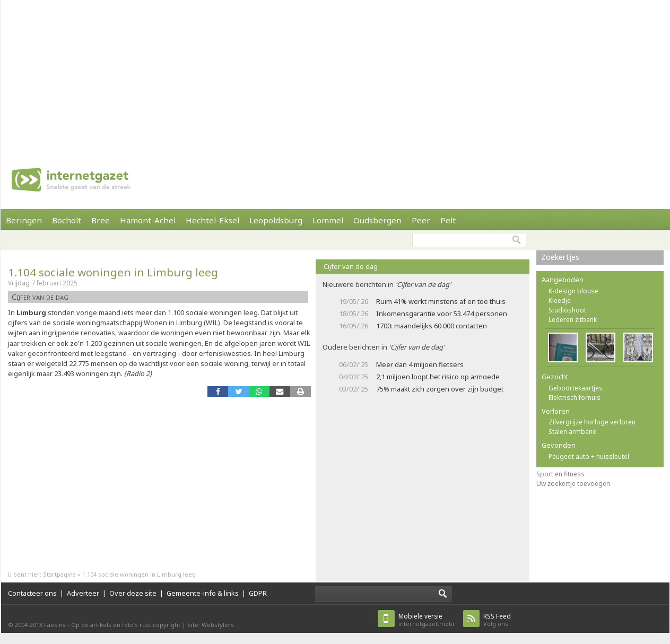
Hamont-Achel (148, 220)
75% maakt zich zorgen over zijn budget (440, 389)
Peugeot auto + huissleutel (589, 456)
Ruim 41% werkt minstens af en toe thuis (441, 301)
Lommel (328, 220)
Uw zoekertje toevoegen (573, 484)
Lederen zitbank (573, 320)
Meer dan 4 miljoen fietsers (420, 364)
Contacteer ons (32, 593)
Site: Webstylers (211, 625)
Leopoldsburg (276, 220)
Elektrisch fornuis (575, 398)
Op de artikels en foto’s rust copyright (126, 625)
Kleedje (560, 301)
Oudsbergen (377, 220)
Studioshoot (567, 310)
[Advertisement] (327, 74)
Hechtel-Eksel (212, 220)
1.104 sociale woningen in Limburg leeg (113, 272)
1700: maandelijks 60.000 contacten (432, 326)
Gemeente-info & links (203, 593)
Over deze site (133, 593)
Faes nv (55, 625)
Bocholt (67, 220)
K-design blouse (573, 291)
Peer (421, 220)
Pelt (448, 220)
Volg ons (497, 620)
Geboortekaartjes (576, 388)
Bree (101, 220)
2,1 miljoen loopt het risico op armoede (438, 377)
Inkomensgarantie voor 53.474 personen (442, 314)
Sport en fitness (560, 474)
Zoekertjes (560, 257)
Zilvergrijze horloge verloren (592, 422)
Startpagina (59, 574)
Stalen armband (573, 432)
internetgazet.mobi (426, 620)
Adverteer (83, 593)
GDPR (258, 593)
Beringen (24, 220)
